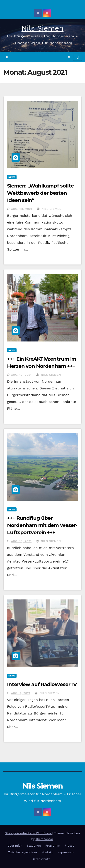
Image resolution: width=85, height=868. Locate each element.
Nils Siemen (43, 28)
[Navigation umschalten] (78, 57)
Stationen (34, 846)
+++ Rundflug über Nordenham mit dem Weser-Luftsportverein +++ (42, 525)
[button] (69, 57)
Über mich (15, 846)
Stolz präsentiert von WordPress (28, 833)
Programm (53, 846)
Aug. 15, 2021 (21, 541)
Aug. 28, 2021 (22, 209)
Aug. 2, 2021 (21, 693)
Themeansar (44, 839)
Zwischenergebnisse (22, 852)
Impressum (65, 852)
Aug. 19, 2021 (21, 375)
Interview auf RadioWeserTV (42, 684)
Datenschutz (41, 859)
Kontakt (47, 852)
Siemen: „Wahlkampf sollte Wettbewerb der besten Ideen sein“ (40, 193)
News (12, 177)
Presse (70, 846)
